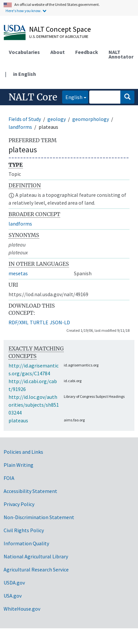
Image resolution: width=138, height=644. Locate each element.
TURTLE (39, 322)
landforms (20, 127)
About (58, 52)
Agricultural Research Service (36, 569)
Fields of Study (25, 119)
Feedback (87, 52)
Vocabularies (24, 52)
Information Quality (26, 543)
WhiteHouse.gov (22, 609)
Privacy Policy (19, 504)
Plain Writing (18, 465)
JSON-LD (60, 322)
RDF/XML (18, 322)
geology (57, 119)
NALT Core (33, 97)
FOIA (9, 478)
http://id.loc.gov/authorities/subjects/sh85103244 (34, 405)
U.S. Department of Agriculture (59, 36)
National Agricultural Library (36, 556)
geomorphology (91, 119)
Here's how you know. (24, 11)
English (72, 97)
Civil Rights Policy (24, 530)
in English (25, 74)
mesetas (18, 273)
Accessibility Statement (30, 491)
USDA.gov (14, 583)
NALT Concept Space (60, 29)
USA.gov (13, 596)
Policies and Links (23, 452)
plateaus (18, 420)
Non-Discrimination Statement (39, 517)
